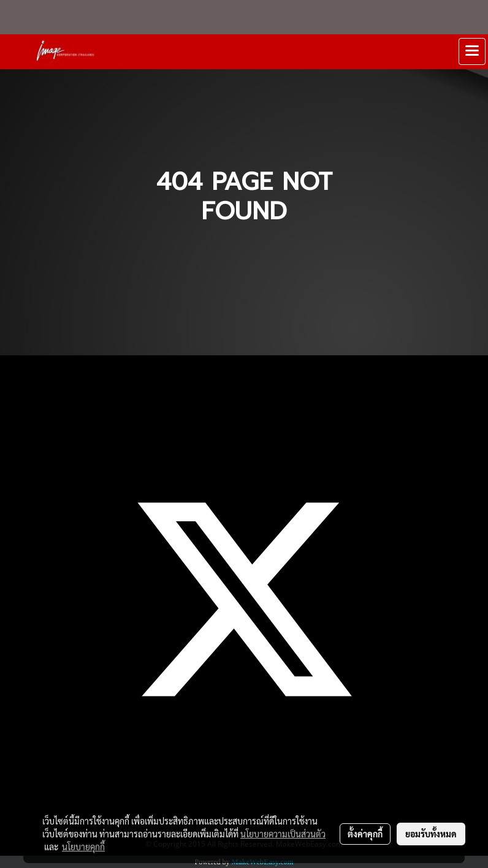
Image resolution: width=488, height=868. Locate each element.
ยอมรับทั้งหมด (431, 834)
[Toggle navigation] (472, 51)
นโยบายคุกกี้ (83, 847)
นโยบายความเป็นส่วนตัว (283, 834)
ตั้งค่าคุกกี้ (365, 834)
